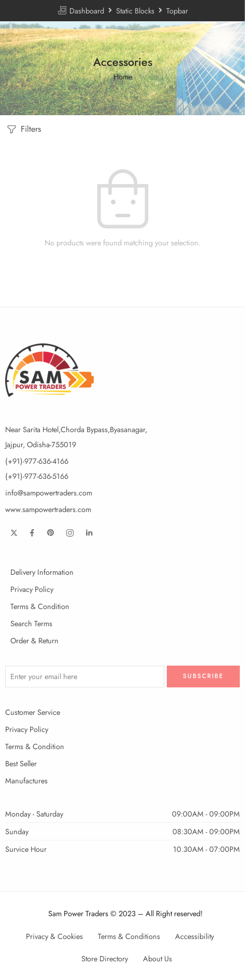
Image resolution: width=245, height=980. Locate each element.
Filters (23, 129)
